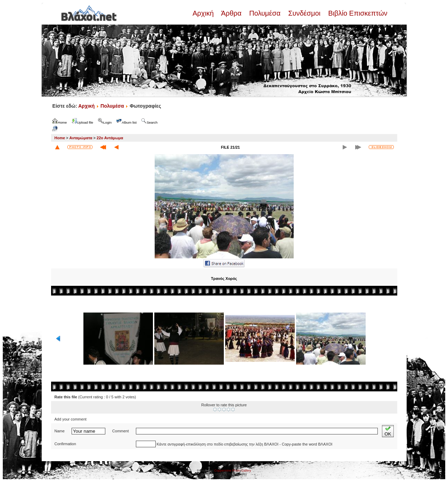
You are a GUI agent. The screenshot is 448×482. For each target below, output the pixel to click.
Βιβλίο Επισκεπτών (357, 13)
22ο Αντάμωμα (110, 138)
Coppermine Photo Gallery (233, 471)
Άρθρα (231, 13)
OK (388, 431)
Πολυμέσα (265, 13)
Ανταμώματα (81, 138)
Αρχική (204, 13)
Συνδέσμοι (304, 13)
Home (60, 138)
